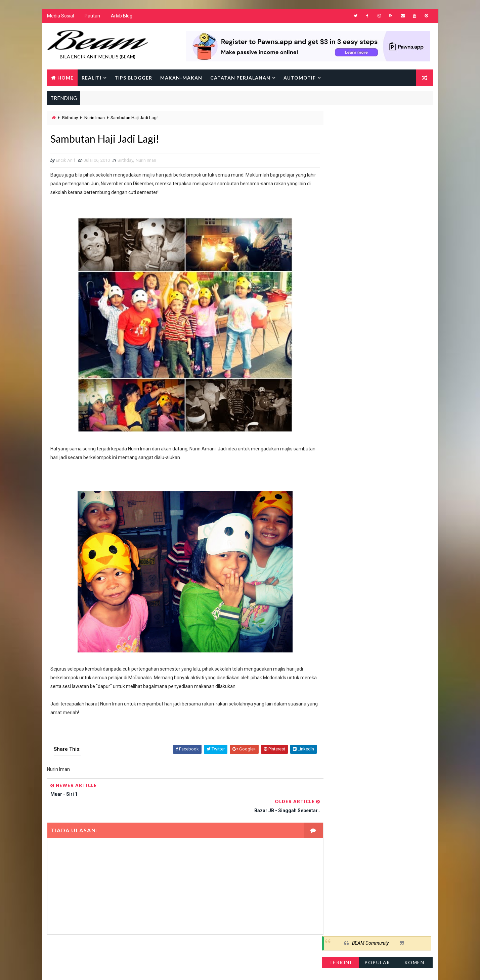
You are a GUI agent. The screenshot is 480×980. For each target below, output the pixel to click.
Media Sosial (60, 17)
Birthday (70, 118)
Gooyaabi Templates (177, 968)
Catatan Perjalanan (240, 78)
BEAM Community (371, 120)
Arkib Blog (122, 17)
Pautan (92, 17)
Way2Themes (105, 968)
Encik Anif (242, 968)
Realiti (92, 78)
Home (66, 78)
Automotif (300, 78)
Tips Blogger (133, 78)
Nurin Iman (95, 118)
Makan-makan (181, 78)
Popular (378, 139)
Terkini (341, 139)
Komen (415, 139)
